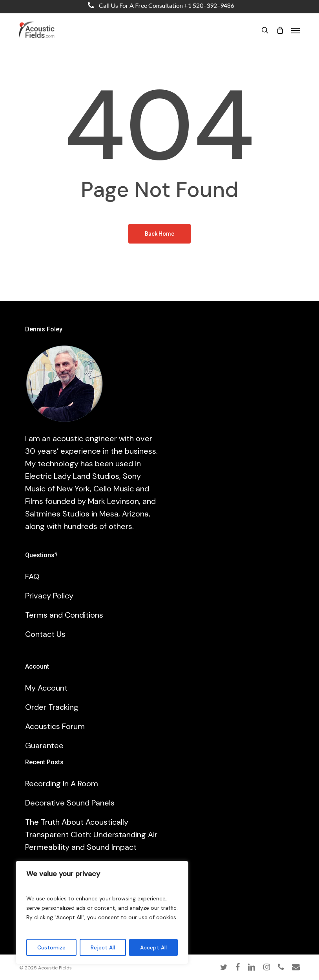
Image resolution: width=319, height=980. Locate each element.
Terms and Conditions (64, 615)
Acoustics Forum (55, 726)
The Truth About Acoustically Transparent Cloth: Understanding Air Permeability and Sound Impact (91, 835)
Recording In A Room (62, 784)
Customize (51, 947)
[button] (295, 30)
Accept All (153, 947)
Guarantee (44, 745)
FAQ (32, 576)
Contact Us (45, 634)
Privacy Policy (49, 596)
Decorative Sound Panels (70, 803)
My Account (46, 688)
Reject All (103, 947)
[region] (102, 913)
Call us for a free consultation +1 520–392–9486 (159, 5)
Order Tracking (52, 707)
